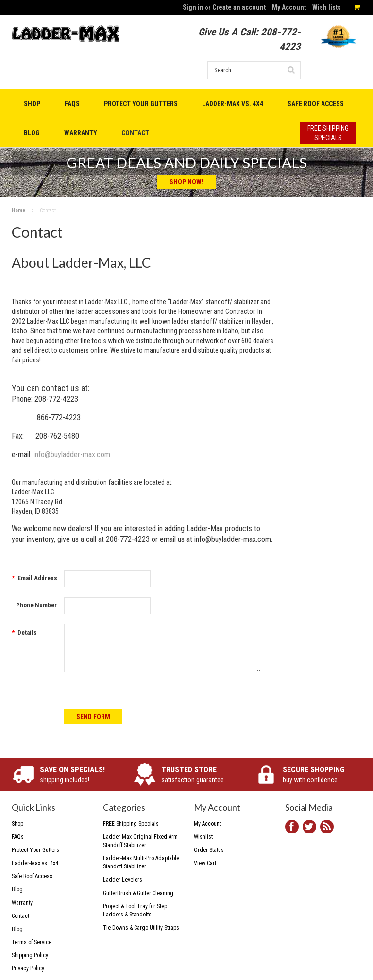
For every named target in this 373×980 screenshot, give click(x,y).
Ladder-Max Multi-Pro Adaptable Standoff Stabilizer (141, 862)
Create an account (239, 7)
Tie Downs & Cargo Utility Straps (141, 928)
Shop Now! (186, 182)
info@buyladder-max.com (72, 454)
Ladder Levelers (123, 880)
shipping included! (79, 774)
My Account (289, 7)
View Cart (205, 863)
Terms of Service (32, 942)
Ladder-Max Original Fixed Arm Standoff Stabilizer (140, 841)
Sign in (193, 7)
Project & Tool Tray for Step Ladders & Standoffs (135, 910)
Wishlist (203, 837)
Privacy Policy (28, 968)
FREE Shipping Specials (131, 824)
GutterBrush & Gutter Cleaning (138, 893)
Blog (17, 929)
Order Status (209, 850)
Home (18, 210)
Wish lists (327, 7)
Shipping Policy (30, 955)
